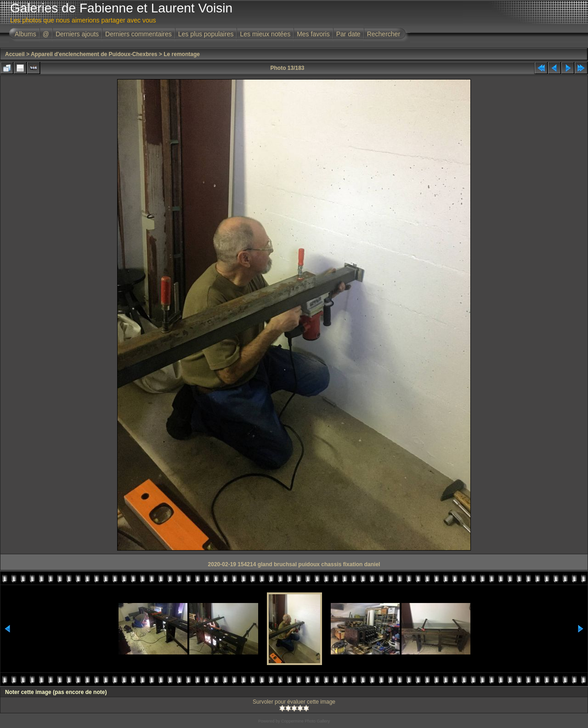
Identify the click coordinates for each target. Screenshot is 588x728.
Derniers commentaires (139, 34)
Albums (25, 34)
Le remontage (182, 54)
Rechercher (384, 34)
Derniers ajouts (77, 34)
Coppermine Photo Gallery (305, 721)
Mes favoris (313, 34)
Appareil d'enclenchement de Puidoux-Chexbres (94, 54)
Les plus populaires (206, 34)
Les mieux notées (265, 34)
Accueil (15, 54)
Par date (348, 34)
